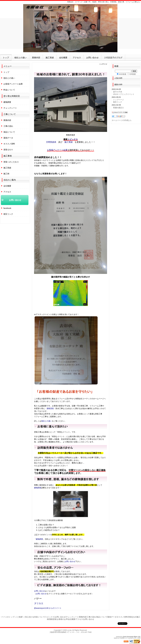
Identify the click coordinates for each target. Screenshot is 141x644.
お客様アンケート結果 (57, 150)
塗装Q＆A (132, 617)
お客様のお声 (62, 619)
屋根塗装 (50, 408)
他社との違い (20, 58)
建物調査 (38, 488)
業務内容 (36, 58)
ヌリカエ (39, 603)
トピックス (73, 139)
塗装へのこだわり (11, 162)
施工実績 (50, 58)
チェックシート (10, 108)
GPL (135, 638)
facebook (7, 208)
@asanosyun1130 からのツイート (48, 608)
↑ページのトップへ (8, 617)
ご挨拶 (20, 617)
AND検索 (123, 74)
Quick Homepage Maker (130, 637)
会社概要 (63, 58)
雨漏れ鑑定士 (118, 108)
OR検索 (133, 74)
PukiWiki (122, 638)
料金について (9, 90)
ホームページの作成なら (122, 120)
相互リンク (8, 214)
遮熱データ (8, 138)
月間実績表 (51, 142)
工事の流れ (8, 126)
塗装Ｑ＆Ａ (8, 150)
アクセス (77, 58)
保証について (9, 132)
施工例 (6, 174)
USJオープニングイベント (124, 94)
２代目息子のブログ (113, 58)
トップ (6, 58)
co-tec (69, 630)
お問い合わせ (92, 58)
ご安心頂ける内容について (34, 617)
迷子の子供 (118, 92)
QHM (139, 638)
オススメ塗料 (9, 144)
